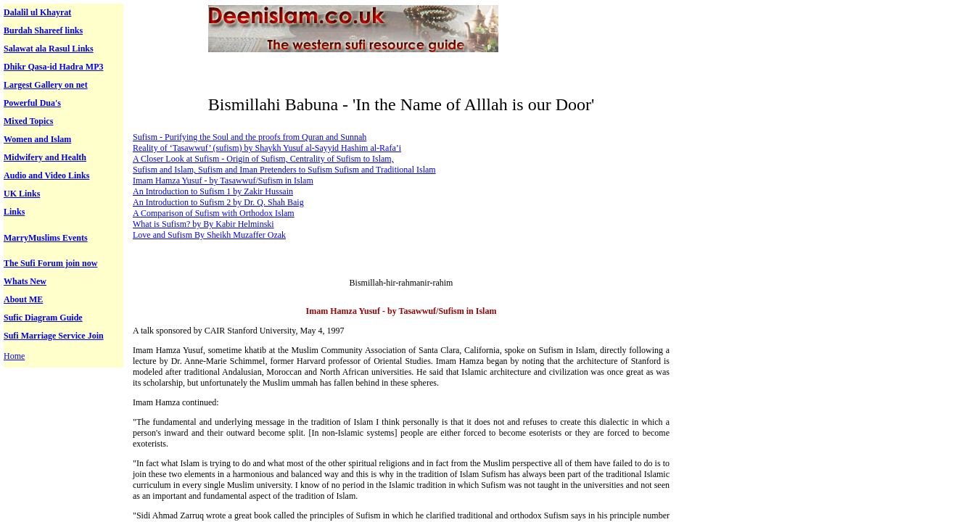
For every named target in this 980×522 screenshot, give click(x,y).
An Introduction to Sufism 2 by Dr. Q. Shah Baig (218, 202)
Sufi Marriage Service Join (54, 336)
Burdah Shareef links (43, 30)
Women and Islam (37, 139)
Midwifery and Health (45, 157)
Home (14, 356)
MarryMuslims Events (46, 238)
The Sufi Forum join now (50, 263)
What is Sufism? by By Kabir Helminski (203, 224)
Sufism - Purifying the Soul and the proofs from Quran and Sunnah (250, 137)
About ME (23, 299)
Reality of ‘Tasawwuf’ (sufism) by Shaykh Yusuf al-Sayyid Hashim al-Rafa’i (267, 148)
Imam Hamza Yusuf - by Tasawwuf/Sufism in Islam (223, 181)
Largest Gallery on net (46, 85)
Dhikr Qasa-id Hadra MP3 (53, 67)
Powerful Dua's (32, 103)
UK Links (22, 194)
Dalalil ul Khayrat (37, 12)
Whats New (25, 281)
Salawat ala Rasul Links (49, 49)
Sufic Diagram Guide (43, 318)
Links (14, 212)
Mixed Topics (28, 121)
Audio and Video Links (46, 175)
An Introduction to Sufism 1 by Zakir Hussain (213, 191)
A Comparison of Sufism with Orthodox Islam (214, 213)
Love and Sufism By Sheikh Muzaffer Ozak (209, 235)
